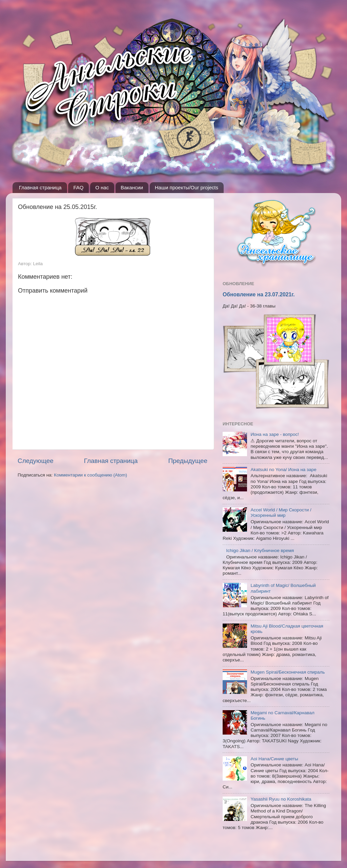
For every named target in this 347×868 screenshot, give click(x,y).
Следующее (36, 461)
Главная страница (40, 187)
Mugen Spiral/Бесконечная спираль (288, 672)
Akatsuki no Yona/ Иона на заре (283, 470)
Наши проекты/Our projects (187, 187)
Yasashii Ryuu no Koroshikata (281, 799)
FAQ (78, 187)
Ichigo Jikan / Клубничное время (260, 551)
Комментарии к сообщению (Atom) (90, 475)
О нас (102, 187)
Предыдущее (188, 461)
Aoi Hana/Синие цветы (274, 759)
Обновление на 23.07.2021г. (259, 294)
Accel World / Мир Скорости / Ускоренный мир (281, 513)
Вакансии (132, 187)
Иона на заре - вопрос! (275, 434)
